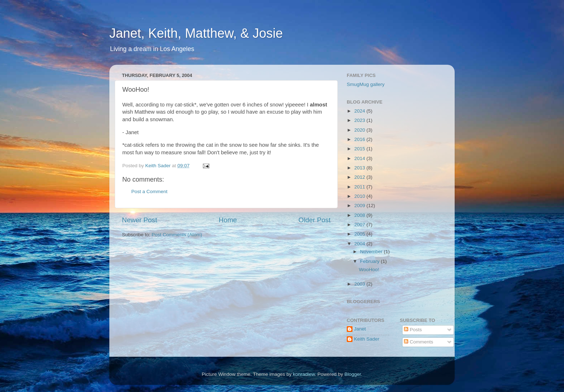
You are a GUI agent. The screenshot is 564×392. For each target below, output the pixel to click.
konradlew (304, 374)
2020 (360, 130)
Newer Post (140, 220)
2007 (360, 225)
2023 (360, 120)
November (372, 252)
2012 (360, 177)
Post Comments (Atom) (177, 235)
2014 (360, 158)
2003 (360, 284)
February (370, 261)
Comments (419, 342)
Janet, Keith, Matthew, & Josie (196, 33)
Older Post (315, 220)
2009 (360, 206)
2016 (360, 139)
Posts (413, 330)
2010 (360, 196)
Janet (360, 329)
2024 (360, 111)
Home (228, 220)
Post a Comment (149, 192)
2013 (360, 168)
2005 (360, 234)
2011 (360, 187)
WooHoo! (369, 270)
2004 (360, 244)
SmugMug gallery (366, 84)
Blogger (353, 374)
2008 (360, 215)
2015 (360, 149)
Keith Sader (367, 339)
